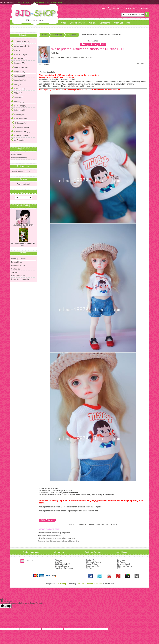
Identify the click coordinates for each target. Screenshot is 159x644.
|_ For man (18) (19, 123)
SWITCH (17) (18, 88)
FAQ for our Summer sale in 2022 (50, 536)
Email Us (29, 561)
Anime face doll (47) (20, 46)
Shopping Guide (77, 23)
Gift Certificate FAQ (62, 564)
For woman (72, 35)
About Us (59, 560)
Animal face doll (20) (21, 41)
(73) (19, 119)
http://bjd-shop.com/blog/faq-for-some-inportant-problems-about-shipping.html (68, 511)
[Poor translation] (8, 606)
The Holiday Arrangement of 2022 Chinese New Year (57, 538)
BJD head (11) (18, 110)
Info (128, 23)
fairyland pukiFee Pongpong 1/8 (23, 243)
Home (102, 8)
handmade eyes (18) (21, 131)
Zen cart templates (94, 584)
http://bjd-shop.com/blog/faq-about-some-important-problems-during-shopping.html (70, 507)
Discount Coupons (18, 276)
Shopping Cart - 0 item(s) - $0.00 (122, 8)
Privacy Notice (17, 262)
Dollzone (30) (18, 63)
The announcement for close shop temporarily (54, 533)
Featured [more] (23, 206)
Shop (64, 23)
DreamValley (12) (19, 67)
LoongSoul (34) (19, 80)
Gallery (93, 23)
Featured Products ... (21, 135)
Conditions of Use (18, 266)
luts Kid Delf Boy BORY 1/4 (23, 224)
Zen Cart (81, 584)
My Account (90, 568)
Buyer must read (23, 184)
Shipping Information (19, 158)
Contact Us (105, 23)
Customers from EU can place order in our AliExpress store (59, 541)
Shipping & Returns (19, 259)
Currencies (23, 192)
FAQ (119, 568)
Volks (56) (17, 93)
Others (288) (18, 101)
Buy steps (121, 560)
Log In (54, 57)
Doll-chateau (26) (19, 58)
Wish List (119, 23)
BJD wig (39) (18, 114)
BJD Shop (62, 584)
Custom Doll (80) (19, 54)
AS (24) (16, 50)
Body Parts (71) (19, 105)
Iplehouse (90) (18, 76)
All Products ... (18, 140)
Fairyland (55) (18, 71)
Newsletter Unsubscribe (20, 279)
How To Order (16, 154)
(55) (20, 127)
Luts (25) (16, 84)
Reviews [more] (23, 166)
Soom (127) (17, 97)
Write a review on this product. (23, 171)
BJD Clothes (57, 35)
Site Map (15, 272)
